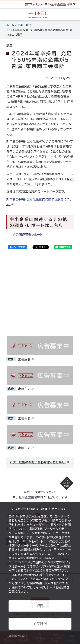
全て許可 (40, 624)
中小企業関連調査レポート (24, 235)
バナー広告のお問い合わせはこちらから (40, 462)
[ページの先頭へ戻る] (67, 483)
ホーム (10, 25)
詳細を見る (16, 636)
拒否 (40, 606)
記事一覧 (23, 25)
